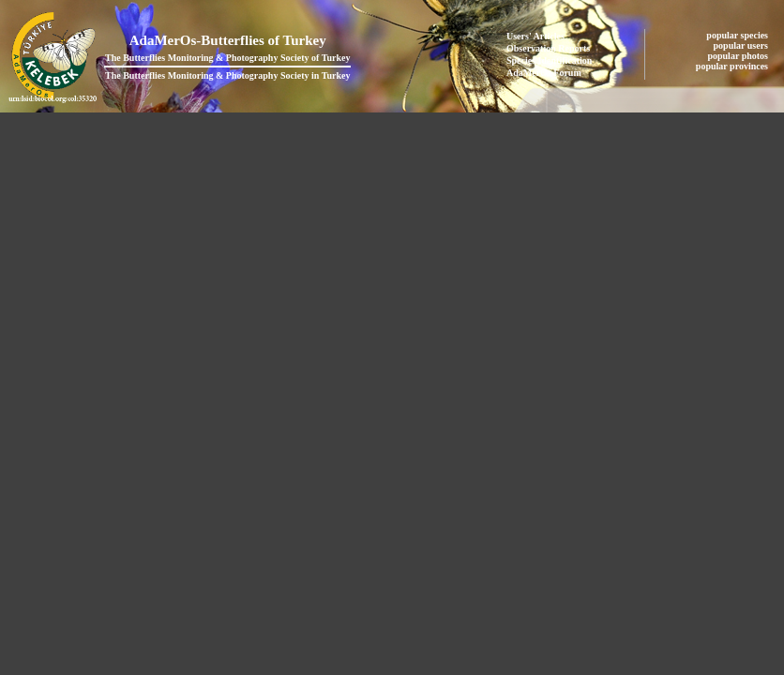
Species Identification (549, 60)
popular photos (739, 56)
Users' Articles (535, 36)
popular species (738, 35)
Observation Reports (548, 48)
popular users (742, 45)
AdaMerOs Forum (544, 73)
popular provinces (733, 66)
